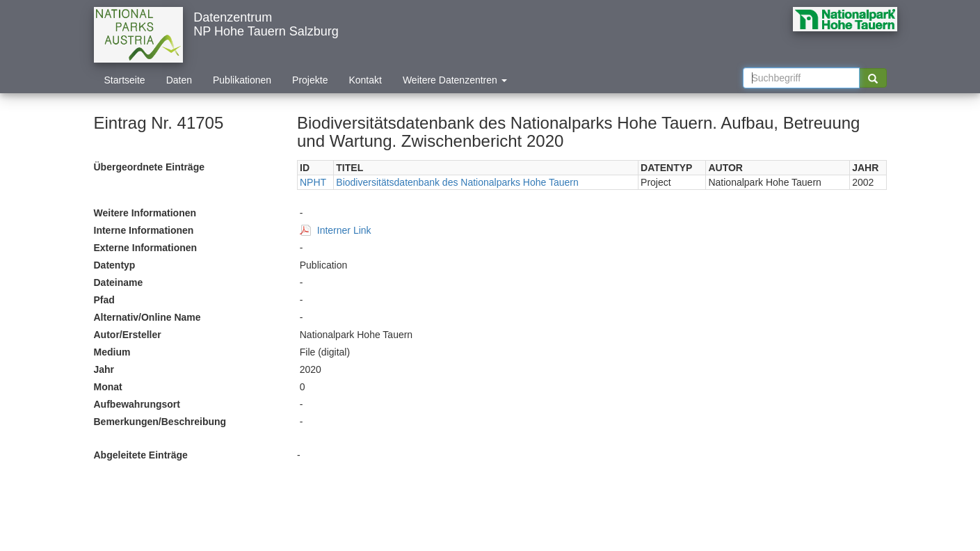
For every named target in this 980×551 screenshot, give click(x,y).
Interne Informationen (144, 230)
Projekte (310, 80)
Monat (108, 387)
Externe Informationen (146, 248)
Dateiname (119, 282)
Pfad (104, 300)
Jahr (104, 369)
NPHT (313, 182)
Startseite (125, 80)
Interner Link (344, 230)
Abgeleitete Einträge (141, 455)
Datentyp (115, 265)
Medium (112, 352)
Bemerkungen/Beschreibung (160, 422)
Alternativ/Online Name (147, 317)
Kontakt (365, 80)
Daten (179, 80)
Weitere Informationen (145, 213)
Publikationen (242, 80)
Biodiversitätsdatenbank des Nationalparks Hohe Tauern (457, 182)
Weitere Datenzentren (455, 80)
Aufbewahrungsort (137, 404)
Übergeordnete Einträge (149, 167)
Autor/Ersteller (128, 335)
